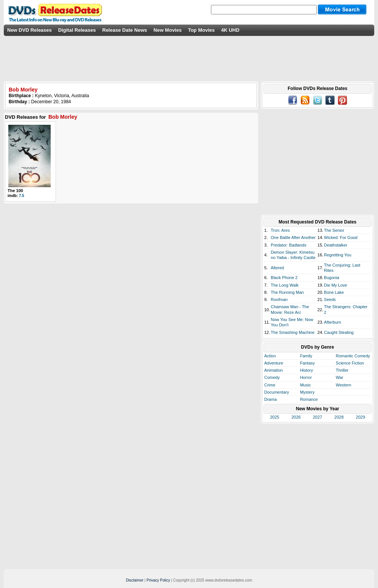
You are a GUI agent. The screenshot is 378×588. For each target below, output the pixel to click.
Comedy (272, 377)
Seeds (330, 299)
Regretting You (338, 255)
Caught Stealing (339, 332)
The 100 (15, 191)
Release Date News (125, 30)
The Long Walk (285, 285)
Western (343, 385)
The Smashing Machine (293, 332)
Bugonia (332, 278)
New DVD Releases (29, 30)
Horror (306, 377)
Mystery (308, 392)
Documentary (277, 392)
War (339, 377)
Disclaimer (135, 580)
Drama (270, 399)
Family (306, 356)
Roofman (279, 299)
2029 (360, 417)
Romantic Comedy (353, 356)
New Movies (167, 30)
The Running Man (287, 292)
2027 (318, 417)
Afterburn (332, 322)
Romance (309, 399)
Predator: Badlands (288, 245)
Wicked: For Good (341, 237)
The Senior (334, 230)
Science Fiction (350, 363)
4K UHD (230, 30)
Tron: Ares (280, 230)
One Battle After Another (293, 237)
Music (306, 385)
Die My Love (335, 285)
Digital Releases (77, 30)
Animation (273, 370)
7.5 (22, 196)
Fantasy (308, 363)
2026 (296, 417)
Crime (270, 385)
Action (270, 356)
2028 (339, 417)
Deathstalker (336, 245)
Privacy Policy (158, 580)
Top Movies (201, 30)
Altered (277, 268)
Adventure (274, 363)
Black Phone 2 (284, 278)
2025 (274, 417)
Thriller (342, 370)
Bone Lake (334, 292)
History (307, 370)
